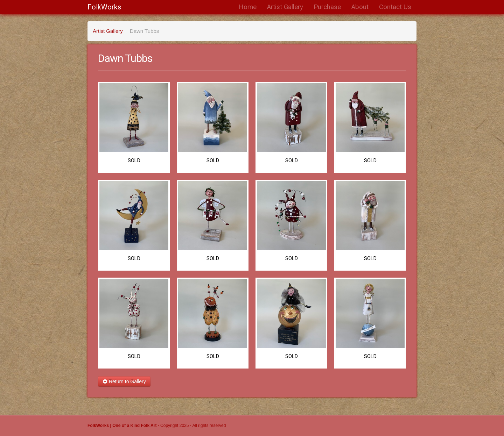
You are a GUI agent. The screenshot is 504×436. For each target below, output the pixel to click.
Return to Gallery (124, 381)
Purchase (327, 7)
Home (248, 7)
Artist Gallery (285, 7)
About (360, 7)
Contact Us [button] (395, 7)
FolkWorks (104, 7)
